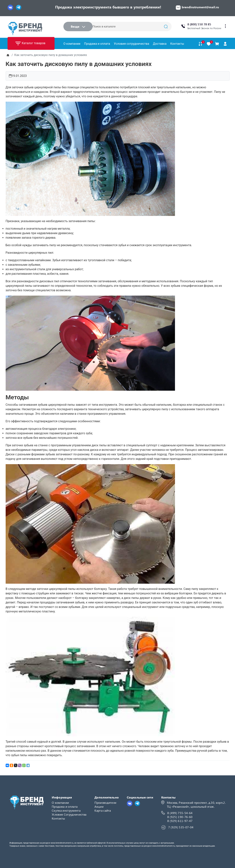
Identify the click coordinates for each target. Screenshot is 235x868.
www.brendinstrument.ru (62, 843)
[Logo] (25, 29)
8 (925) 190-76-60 (180, 817)
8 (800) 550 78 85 (199, 24)
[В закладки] (209, 44)
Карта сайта (103, 810)
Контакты (177, 44)
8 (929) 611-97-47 (180, 821)
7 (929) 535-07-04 (181, 827)
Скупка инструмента (66, 810)
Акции (99, 806)
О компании (72, 44)
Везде (78, 26)
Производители (105, 803)
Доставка (160, 44)
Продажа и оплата (97, 44)
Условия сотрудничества (132, 44)
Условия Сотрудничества (69, 814)
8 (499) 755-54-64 (180, 813)
